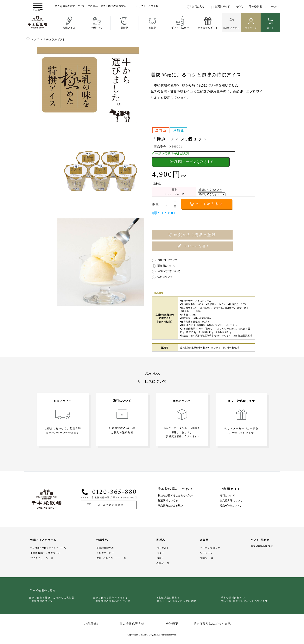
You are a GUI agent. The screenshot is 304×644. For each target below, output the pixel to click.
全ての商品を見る (262, 546)
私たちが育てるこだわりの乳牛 (175, 495)
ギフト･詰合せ (260, 540)
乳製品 (161, 540)
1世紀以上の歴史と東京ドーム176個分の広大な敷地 (177, 599)
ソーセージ (206, 553)
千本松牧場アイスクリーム (45, 553)
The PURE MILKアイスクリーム (48, 548)
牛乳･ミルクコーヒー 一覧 (111, 558)
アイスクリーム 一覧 (42, 558)
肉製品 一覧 (206, 558)
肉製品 (204, 540)
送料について (227, 495)
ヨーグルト (163, 548)
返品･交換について (231, 506)
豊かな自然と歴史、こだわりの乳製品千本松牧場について (53, 599)
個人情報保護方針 (132, 624)
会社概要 (172, 624)
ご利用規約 (92, 624)
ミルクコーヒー (105, 553)
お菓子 (160, 558)
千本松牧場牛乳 (105, 548)
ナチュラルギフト (54, 39)
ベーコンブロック (210, 548)
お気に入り (198, 6)
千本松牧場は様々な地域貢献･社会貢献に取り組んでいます (245, 599)
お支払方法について (231, 500)
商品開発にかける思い (170, 506)
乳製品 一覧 (163, 563)
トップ (35, 39)
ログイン (239, 6)
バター (160, 553)
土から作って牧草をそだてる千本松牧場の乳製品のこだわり (113, 599)
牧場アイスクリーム (43, 540)
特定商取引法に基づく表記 (212, 624)
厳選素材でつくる (168, 500)
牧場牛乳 (102, 540)
